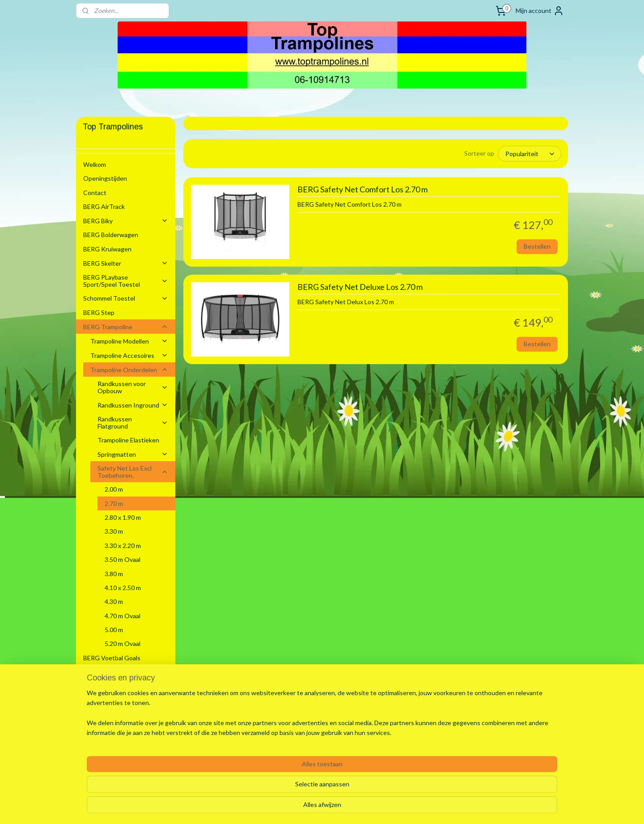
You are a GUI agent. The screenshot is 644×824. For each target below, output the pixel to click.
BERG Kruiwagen (107, 249)
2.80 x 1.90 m (123, 517)
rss (310, 808)
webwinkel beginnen (341, 808)
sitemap (294, 808)
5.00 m (114, 630)
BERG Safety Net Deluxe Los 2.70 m (360, 287)
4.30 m (114, 601)
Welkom (95, 164)
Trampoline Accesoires (129, 355)
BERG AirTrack (104, 206)
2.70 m (114, 503)
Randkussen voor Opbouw (133, 387)
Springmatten (133, 454)
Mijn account (540, 11)
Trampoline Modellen (129, 341)
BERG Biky (126, 221)
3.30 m (114, 531)
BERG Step (99, 312)
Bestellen (537, 246)
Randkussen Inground (133, 405)
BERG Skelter (126, 263)
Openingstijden (105, 178)
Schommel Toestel (126, 298)
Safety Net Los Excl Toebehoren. (133, 471)
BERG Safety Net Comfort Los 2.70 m (362, 189)
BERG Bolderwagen (111, 235)
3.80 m (114, 574)
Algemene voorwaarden (117, 700)
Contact (95, 193)
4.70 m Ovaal (123, 616)
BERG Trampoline (126, 327)
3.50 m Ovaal (123, 559)
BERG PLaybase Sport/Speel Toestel (126, 280)
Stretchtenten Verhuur (116, 686)
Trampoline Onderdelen (129, 370)
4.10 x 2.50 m (123, 588)
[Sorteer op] (530, 154)
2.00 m (114, 489)
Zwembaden (126, 672)
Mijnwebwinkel (414, 808)
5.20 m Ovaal (123, 643)
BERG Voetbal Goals (112, 658)
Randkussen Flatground (133, 422)
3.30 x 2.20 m (123, 546)
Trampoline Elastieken (128, 440)
